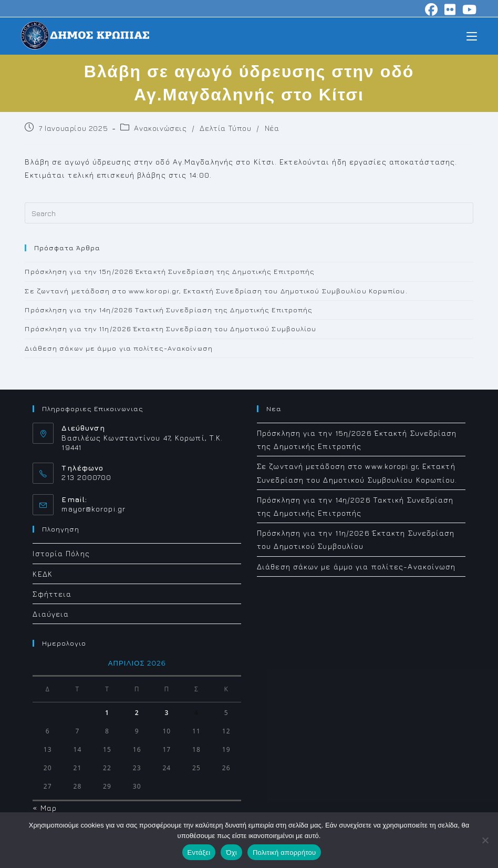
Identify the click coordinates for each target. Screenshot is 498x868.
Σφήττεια (52, 594)
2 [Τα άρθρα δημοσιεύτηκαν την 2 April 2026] (137, 713)
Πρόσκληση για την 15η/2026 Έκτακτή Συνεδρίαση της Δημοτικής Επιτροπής (170, 271)
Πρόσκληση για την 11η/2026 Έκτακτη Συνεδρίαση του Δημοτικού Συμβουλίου (170, 329)
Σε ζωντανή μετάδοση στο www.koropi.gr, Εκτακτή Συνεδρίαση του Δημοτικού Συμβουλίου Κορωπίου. (216, 291)
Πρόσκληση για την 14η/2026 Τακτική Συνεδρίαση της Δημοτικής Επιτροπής (169, 310)
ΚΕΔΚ (42, 574)
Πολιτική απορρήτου (284, 852)
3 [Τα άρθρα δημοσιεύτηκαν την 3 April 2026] (167, 713)
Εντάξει (199, 852)
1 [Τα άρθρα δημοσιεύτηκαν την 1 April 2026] (107, 713)
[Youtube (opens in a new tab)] (468, 9)
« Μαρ (45, 808)
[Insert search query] (249, 213)
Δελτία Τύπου (225, 128)
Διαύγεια (51, 614)
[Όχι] (485, 840)
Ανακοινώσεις (160, 128)
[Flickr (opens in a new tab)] (450, 9)
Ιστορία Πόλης (61, 553)
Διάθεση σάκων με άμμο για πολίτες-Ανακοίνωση (118, 348)
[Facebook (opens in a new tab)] (432, 9)
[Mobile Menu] (472, 35)
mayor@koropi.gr (94, 509)
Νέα (272, 128)
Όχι (231, 852)
